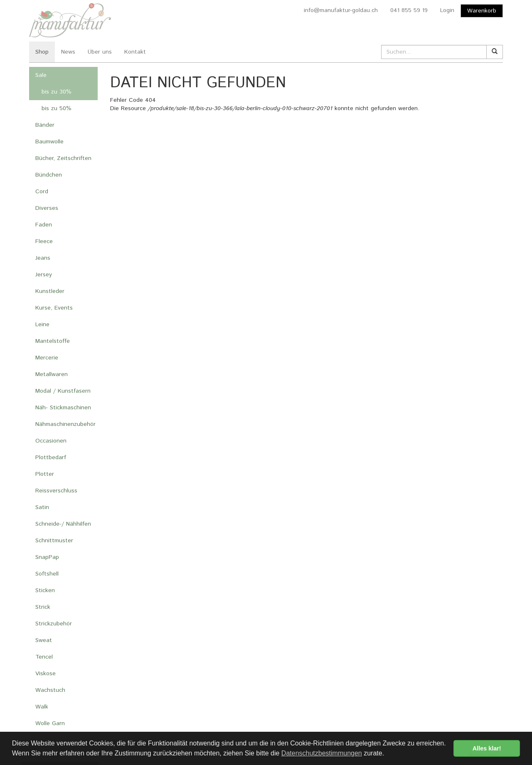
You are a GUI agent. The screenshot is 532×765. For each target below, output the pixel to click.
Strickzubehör (54, 624)
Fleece (44, 241)
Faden (44, 225)
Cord (42, 192)
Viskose (46, 674)
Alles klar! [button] (487, 748)
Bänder (45, 125)
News (68, 52)
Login (447, 10)
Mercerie (47, 358)
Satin (42, 507)
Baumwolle (49, 142)
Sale (41, 75)
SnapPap (47, 557)
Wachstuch (50, 690)
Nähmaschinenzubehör (65, 424)
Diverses (47, 208)
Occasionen (51, 441)
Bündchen (49, 175)
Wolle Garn (50, 723)
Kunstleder (50, 291)
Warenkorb (482, 11)
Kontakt (135, 52)
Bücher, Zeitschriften (63, 158)
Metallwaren (52, 374)
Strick (43, 607)
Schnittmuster (54, 541)
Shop (42, 52)
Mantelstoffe (53, 341)
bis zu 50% (57, 108)
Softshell (47, 574)
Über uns (100, 52)
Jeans (43, 258)
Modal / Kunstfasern (63, 391)
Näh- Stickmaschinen (63, 408)
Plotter (45, 474)
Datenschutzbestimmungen (322, 753)
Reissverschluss (56, 491)
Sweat (44, 640)
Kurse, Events (54, 308)
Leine (42, 325)
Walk (42, 707)
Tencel (44, 657)
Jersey (44, 275)
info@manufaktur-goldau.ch (341, 10)
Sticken (45, 590)
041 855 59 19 (409, 10)
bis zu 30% (57, 92)
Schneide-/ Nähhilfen (63, 524)
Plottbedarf (51, 458)
